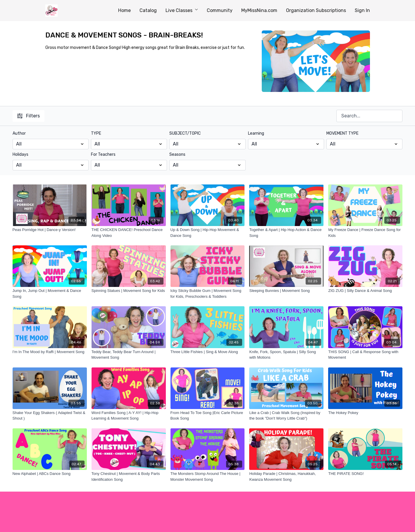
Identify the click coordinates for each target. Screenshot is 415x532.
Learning (256, 133)
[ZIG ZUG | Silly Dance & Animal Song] (365, 291)
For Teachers (103, 154)
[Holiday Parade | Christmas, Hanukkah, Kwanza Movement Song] (286, 477)
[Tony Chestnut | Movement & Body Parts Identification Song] (129, 477)
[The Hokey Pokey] (365, 413)
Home (124, 10)
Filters (29, 116)
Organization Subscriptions (316, 10)
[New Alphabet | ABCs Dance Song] (50, 474)
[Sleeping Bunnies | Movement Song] (286, 291)
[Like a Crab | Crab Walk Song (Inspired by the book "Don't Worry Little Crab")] (286, 416)
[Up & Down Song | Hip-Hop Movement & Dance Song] (208, 233)
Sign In (362, 10)
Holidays (20, 154)
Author (19, 133)
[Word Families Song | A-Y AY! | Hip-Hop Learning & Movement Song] (129, 416)
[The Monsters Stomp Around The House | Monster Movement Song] (208, 477)
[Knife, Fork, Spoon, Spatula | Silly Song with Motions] (286, 355)
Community (220, 10)
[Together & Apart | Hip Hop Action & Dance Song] (286, 233)
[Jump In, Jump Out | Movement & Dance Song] (50, 294)
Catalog (148, 10)
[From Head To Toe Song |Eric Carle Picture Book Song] (208, 416)
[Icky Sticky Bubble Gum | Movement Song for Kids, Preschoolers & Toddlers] (208, 294)
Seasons (177, 154)
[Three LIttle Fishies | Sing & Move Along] (208, 352)
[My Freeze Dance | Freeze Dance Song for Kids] (365, 233)
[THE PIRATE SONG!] (365, 474)
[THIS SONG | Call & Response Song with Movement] (365, 355)
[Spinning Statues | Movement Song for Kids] (129, 291)
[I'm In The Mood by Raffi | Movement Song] (50, 352)
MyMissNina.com (259, 10)
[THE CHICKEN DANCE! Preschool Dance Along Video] (129, 233)
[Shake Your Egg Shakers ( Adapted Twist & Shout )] (50, 416)
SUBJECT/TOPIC (185, 133)
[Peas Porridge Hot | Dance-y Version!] (50, 230)
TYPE (96, 133)
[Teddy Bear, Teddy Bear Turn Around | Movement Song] (129, 355)
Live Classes (182, 10)
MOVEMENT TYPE (342, 133)
